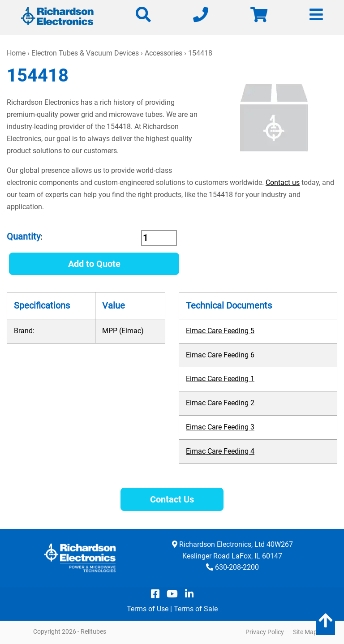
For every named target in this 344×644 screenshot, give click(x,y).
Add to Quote (94, 264)
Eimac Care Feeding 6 (220, 355)
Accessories (163, 53)
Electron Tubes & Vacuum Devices (85, 53)
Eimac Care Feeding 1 (220, 379)
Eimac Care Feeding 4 (220, 451)
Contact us (283, 182)
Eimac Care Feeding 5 (220, 331)
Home (16, 53)
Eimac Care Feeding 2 (220, 403)
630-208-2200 (237, 567)
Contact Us (172, 499)
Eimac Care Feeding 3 (220, 427)
